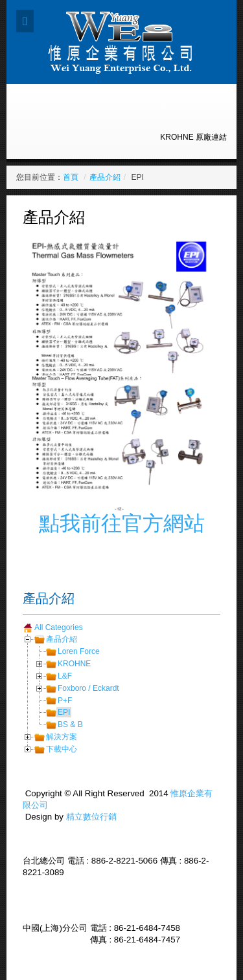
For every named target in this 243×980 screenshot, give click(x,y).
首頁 (71, 177)
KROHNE (74, 664)
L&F (65, 676)
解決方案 (62, 737)
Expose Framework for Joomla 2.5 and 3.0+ (121, 42)
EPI (64, 712)
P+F (65, 701)
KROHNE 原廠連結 (193, 137)
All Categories (59, 627)
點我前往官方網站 (122, 523)
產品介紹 (105, 177)
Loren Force (79, 651)
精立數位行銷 (91, 817)
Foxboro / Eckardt (88, 688)
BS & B (70, 724)
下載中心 (62, 749)
